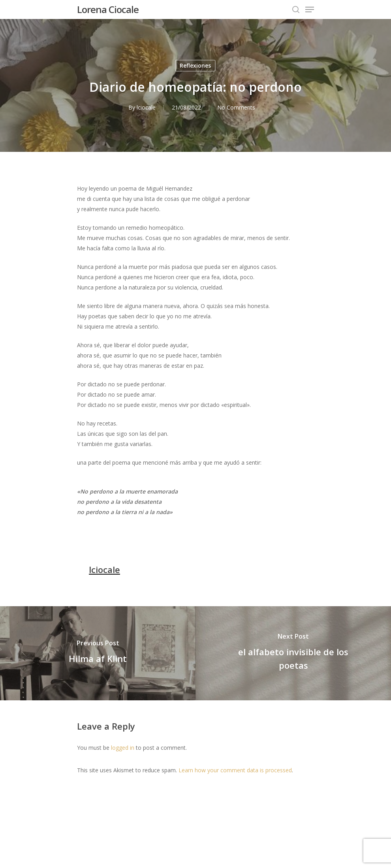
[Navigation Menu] (310, 9)
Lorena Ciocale (108, 9)
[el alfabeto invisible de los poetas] (293, 653)
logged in (123, 748)
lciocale (146, 107)
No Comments (236, 107)
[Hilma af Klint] (98, 653)
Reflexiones (195, 65)
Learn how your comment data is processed (235, 770)
